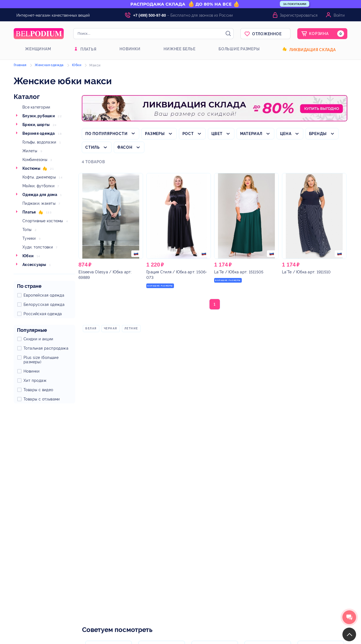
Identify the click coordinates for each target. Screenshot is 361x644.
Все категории (36, 107)
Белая (91, 328)
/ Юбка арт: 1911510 (306, 272)
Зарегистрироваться (299, 15)
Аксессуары (34, 265)
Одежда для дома (40, 195)
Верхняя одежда (39, 133)
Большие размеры (239, 49)
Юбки (28, 256)
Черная (111, 328)
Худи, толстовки (38, 247)
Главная (20, 65)
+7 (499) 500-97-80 (150, 15)
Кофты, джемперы (39, 177)
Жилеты (30, 151)
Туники (29, 238)
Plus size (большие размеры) (41, 360)
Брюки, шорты (36, 125)
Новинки (130, 49)
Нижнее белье (179, 49)
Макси (95, 65)
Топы (27, 230)
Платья (88, 49)
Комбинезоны (35, 160)
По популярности (106, 134)
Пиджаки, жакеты (39, 203)
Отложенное (267, 34)
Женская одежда (49, 65)
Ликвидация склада (313, 50)
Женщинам (38, 49)
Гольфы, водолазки (39, 142)
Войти (339, 15)
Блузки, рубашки (39, 116)
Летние (131, 328)
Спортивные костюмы (43, 221)
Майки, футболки (38, 186)
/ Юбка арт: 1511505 (239, 272)
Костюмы (31, 168)
